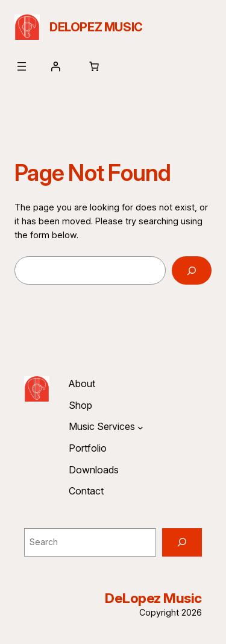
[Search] (192, 270)
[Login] (55, 66)
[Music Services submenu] (140, 427)
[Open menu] (22, 66)
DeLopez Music (96, 27)
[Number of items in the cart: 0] (94, 66)
